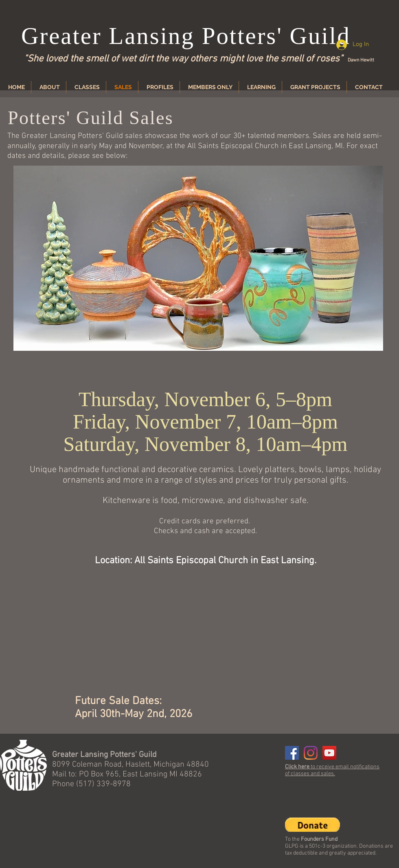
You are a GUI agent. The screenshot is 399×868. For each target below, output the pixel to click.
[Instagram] (311, 753)
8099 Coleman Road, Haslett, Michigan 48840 (130, 765)
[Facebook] (292, 753)
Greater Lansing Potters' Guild (186, 36)
